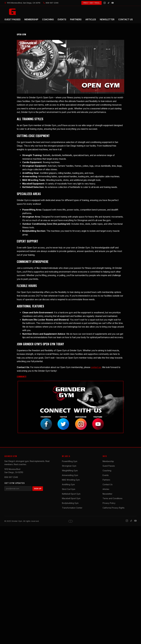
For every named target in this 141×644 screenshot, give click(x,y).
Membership (108, 461)
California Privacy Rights (114, 508)
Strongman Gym (69, 466)
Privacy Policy (109, 503)
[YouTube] (113, 3)
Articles (106, 489)
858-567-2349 (11, 477)
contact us (96, 367)
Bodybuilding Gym (70, 503)
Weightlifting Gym (70, 471)
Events (106, 475)
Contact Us (108, 484)
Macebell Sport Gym (71, 498)
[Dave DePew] (70, 521)
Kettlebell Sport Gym (71, 494)
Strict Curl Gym (69, 489)
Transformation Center (72, 508)
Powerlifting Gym (70, 461)
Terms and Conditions (112, 498)
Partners (106, 480)
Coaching (107, 471)
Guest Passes (109, 466)
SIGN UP (38, 489)
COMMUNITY (22, 377)
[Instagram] (105, 3)
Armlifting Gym (68, 484)
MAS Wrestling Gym (71, 480)
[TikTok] (109, 3)
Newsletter (107, 494)
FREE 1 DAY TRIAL (92, 3)
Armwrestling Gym (70, 475)
